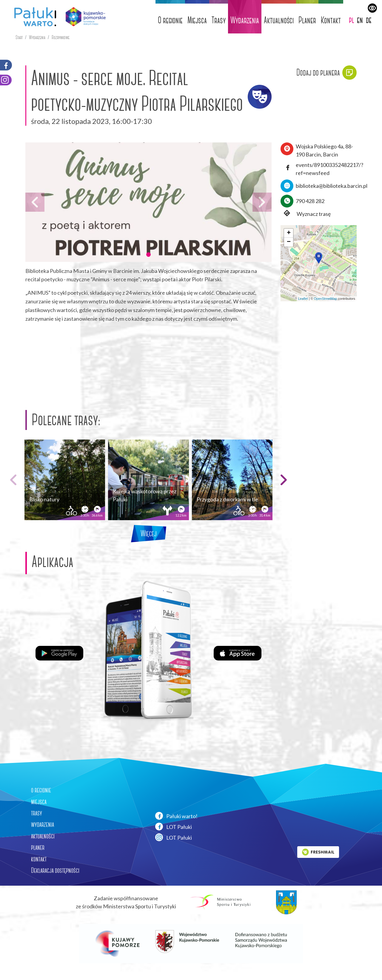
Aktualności (279, 20)
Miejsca (197, 20)
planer (38, 847)
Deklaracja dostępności (55, 870)
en (360, 20)
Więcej (149, 533)
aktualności (43, 836)
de (369, 20)
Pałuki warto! (176, 816)
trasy (37, 813)
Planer (307, 20)
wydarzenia (43, 824)
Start (19, 37)
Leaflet (303, 299)
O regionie (170, 20)
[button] (148, 254)
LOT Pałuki (174, 827)
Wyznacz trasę (306, 214)
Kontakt (331, 20)
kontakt (39, 859)
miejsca (39, 802)
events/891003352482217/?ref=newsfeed (329, 169)
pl (352, 20)
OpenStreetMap (326, 299)
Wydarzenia (245, 20)
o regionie (41, 790)
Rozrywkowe (61, 37)
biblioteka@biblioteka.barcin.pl (332, 186)
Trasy (219, 20)
